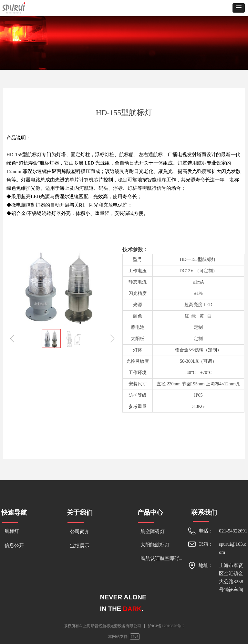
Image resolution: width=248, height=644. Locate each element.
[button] (239, 8)
